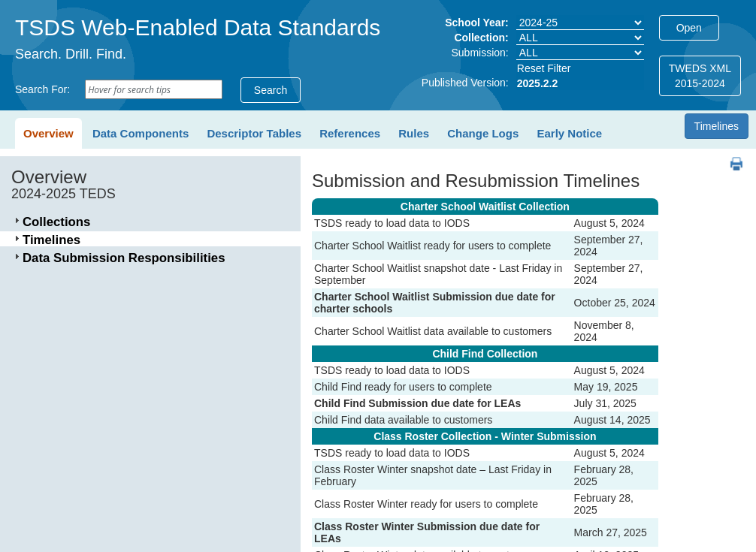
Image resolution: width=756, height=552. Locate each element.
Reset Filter (544, 68)
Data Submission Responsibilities (124, 258)
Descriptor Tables (254, 133)
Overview (48, 133)
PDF (731, 157)
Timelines (717, 126)
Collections (56, 222)
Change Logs (483, 133)
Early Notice (569, 133)
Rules (414, 133)
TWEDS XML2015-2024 (700, 76)
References (350, 133)
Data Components (141, 133)
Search (271, 90)
